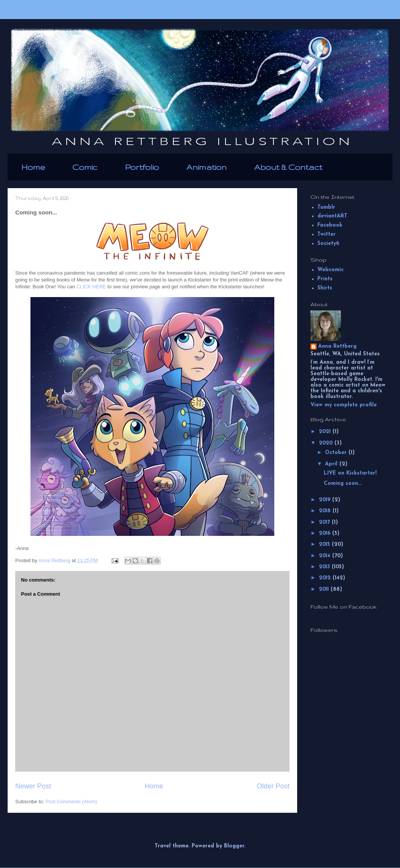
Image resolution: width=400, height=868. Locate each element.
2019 (326, 500)
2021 (326, 432)
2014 (326, 556)
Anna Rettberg (337, 346)
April (332, 464)
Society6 (328, 244)
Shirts (325, 288)
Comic (85, 167)
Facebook (330, 225)
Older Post (273, 786)
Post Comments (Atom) (71, 802)
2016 (326, 533)
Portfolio (142, 167)
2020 (327, 443)
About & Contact (288, 167)
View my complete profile (344, 405)
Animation (206, 167)
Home (33, 167)
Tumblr (326, 207)
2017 (325, 522)
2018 (326, 511)
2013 (325, 567)
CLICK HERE (91, 287)
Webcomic (330, 270)
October (337, 453)
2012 (326, 578)
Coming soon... (343, 484)
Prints (325, 279)
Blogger (234, 846)
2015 (325, 544)
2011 (325, 589)
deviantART (332, 216)
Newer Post (33, 786)
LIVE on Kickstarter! (350, 473)
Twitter (326, 234)
